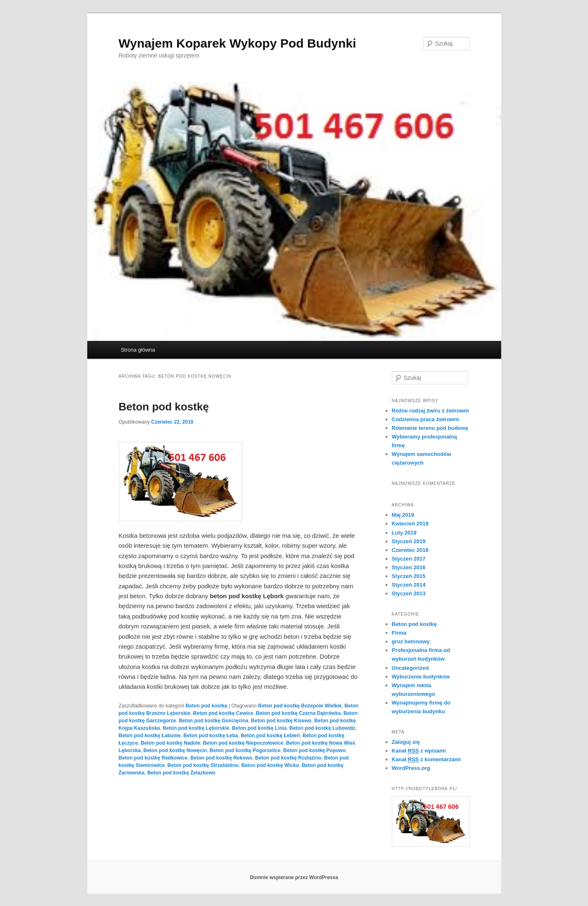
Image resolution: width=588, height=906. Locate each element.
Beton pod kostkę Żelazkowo (181, 773)
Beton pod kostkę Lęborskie (196, 728)
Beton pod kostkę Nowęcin (175, 750)
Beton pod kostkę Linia (259, 728)
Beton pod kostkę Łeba (211, 736)
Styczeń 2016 (409, 567)
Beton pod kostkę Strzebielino (203, 765)
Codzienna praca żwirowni (426, 419)
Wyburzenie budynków (421, 677)
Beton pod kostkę (164, 407)
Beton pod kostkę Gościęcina (214, 721)
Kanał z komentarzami (426, 760)
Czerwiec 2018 (410, 550)
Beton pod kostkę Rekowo (221, 758)
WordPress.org (411, 768)
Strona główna (138, 350)
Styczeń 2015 (409, 576)
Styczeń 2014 (409, 585)
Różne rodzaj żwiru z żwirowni (430, 411)
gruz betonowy (411, 641)
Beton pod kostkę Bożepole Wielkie (300, 706)
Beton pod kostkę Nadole (170, 743)
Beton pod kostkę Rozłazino (288, 758)
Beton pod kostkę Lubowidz (322, 728)
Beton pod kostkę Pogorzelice (245, 750)
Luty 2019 (404, 533)
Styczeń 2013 (409, 593)
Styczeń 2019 (409, 541)
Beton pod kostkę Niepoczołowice (243, 743)
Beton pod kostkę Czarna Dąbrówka (299, 713)
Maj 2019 (403, 515)
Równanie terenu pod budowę (430, 428)
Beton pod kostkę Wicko (270, 765)
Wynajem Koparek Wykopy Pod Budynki (238, 43)
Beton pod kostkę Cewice (223, 713)
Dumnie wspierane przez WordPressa (294, 877)
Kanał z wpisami (419, 751)
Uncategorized (410, 668)
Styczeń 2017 (409, 559)
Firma (399, 633)
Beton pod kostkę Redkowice (153, 758)
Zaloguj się (406, 742)
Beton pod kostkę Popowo (315, 750)
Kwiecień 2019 (410, 524)
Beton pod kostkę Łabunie (150, 736)
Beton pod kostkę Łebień (270, 736)
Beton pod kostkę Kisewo (281, 721)
